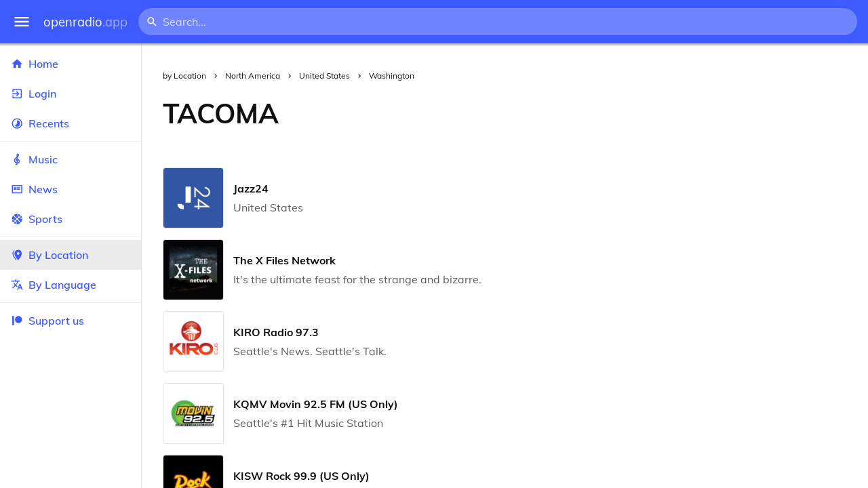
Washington (392, 76)
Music (71, 159)
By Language (71, 285)
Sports (71, 219)
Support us (47, 321)
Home (71, 64)
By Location (71, 255)
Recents (71, 123)
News (71, 189)
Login (71, 94)
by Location (184, 76)
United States (324, 76)
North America (253, 76)
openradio (85, 22)
